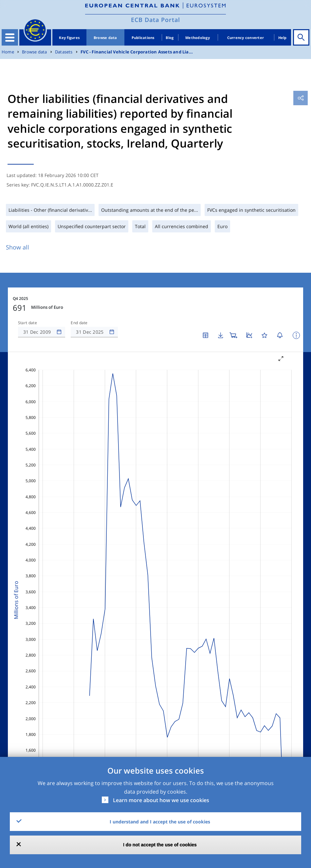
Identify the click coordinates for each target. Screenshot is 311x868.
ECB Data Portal (155, 20)
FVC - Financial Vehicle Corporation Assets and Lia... (137, 52)
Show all (18, 247)
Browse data (105, 38)
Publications (143, 38)
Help (283, 38)
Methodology (198, 38)
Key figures (69, 38)
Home (8, 52)
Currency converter (246, 38)
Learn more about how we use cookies (161, 800)
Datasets (64, 52)
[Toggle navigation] (10, 37)
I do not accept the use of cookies (160, 845)
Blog (170, 38)
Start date (27, 323)
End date (79, 323)
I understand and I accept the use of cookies (160, 822)
